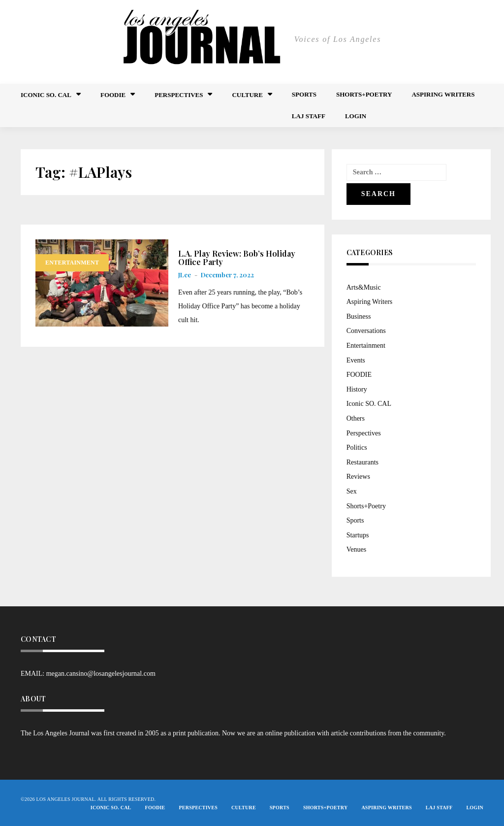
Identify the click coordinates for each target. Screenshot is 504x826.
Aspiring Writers (443, 94)
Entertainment (72, 263)
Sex (352, 491)
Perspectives (179, 95)
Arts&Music (364, 287)
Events (356, 360)
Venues (356, 549)
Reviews (358, 477)
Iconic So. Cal (46, 95)
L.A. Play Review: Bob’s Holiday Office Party (237, 258)
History (357, 389)
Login (356, 116)
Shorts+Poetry (364, 94)
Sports (304, 94)
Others (356, 418)
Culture (247, 95)
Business (359, 316)
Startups (358, 535)
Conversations (366, 331)
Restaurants (362, 462)
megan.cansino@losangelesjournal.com (101, 674)
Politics (357, 447)
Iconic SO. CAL (369, 404)
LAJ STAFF (309, 116)
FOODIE (113, 95)
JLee (185, 275)
